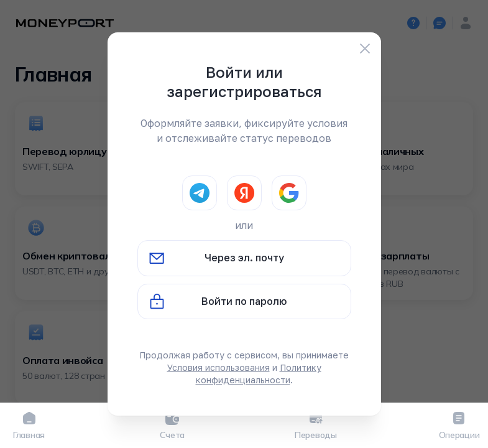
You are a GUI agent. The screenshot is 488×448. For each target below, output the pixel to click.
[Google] (289, 193)
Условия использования (219, 367)
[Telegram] (200, 193)
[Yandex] (244, 193)
